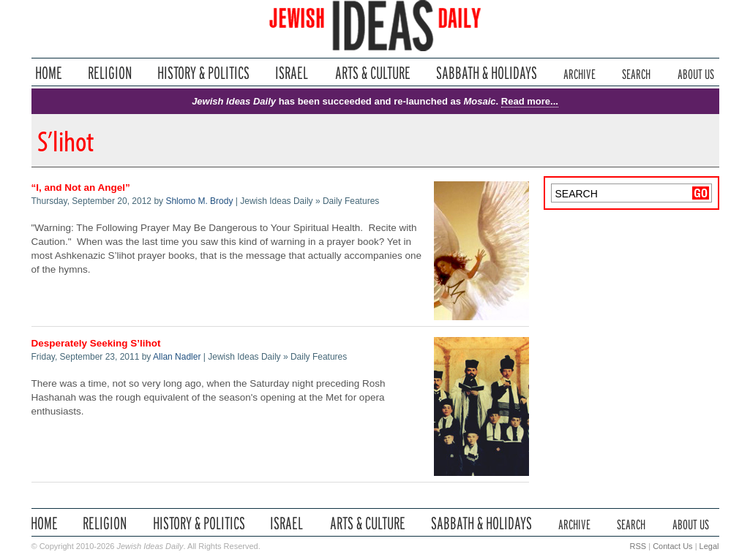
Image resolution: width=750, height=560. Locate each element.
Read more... (530, 101)
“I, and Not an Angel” (81, 188)
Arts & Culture (372, 73)
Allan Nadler (177, 357)
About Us (696, 73)
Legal (709, 546)
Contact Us (672, 546)
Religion (110, 73)
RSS (638, 546)
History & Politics (203, 73)
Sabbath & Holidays (486, 73)
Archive (580, 73)
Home (49, 73)
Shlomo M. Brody (199, 201)
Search (636, 73)
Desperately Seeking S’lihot (96, 343)
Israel (292, 73)
